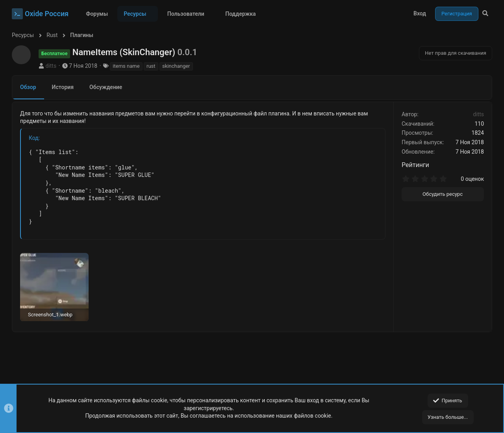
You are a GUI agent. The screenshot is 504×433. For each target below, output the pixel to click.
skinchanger (176, 66)
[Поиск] (485, 14)
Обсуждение (106, 87)
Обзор (28, 87)
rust (151, 66)
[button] (152, 14)
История (63, 87)
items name (126, 66)
